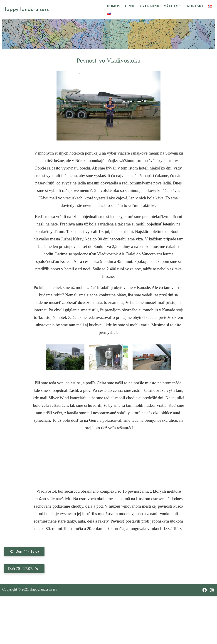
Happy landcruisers (26, 10)
